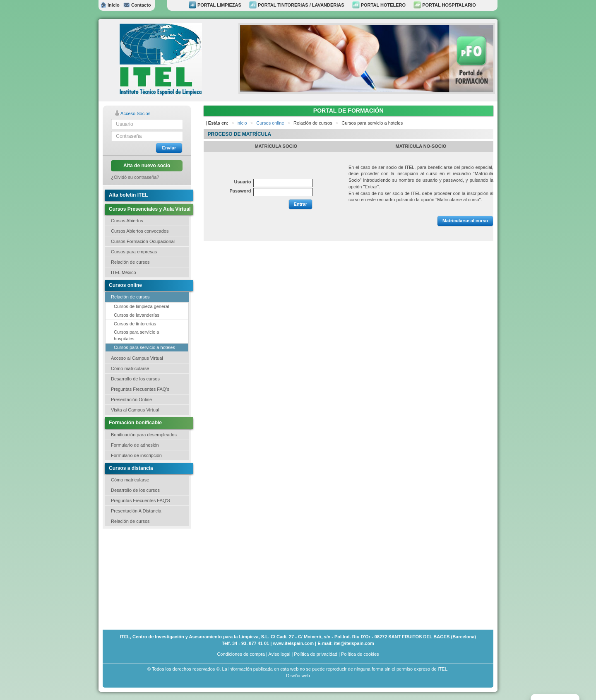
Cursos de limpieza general (141, 306)
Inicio (110, 5)
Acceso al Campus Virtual (137, 358)
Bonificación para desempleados (144, 435)
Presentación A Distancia (136, 511)
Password (240, 191)
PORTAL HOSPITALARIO (445, 5)
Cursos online (270, 123)
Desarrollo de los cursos (135, 379)
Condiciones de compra (241, 654)
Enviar (169, 148)
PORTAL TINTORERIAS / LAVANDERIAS (297, 5)
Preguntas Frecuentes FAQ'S (141, 500)
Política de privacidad (316, 654)
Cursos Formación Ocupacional (143, 241)
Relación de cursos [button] (130, 262)
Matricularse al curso (465, 221)
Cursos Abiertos (127, 221)
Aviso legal (279, 654)
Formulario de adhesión (135, 445)
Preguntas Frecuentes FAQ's (140, 389)
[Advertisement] (144, 578)
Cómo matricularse (130, 368)
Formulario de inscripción (136, 455)
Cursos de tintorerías (135, 324)
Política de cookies (360, 654)
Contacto (137, 5)
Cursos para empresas (134, 252)
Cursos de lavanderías (137, 315)
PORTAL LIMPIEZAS (215, 5)
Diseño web (298, 676)
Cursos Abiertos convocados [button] (140, 231)
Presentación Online (131, 399)
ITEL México (124, 272)
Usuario (243, 182)
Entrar (300, 204)
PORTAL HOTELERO (379, 5)
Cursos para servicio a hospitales (136, 335)
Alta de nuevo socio (147, 166)
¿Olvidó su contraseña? (135, 177)
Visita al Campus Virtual (135, 410)
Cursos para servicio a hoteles (144, 347)
